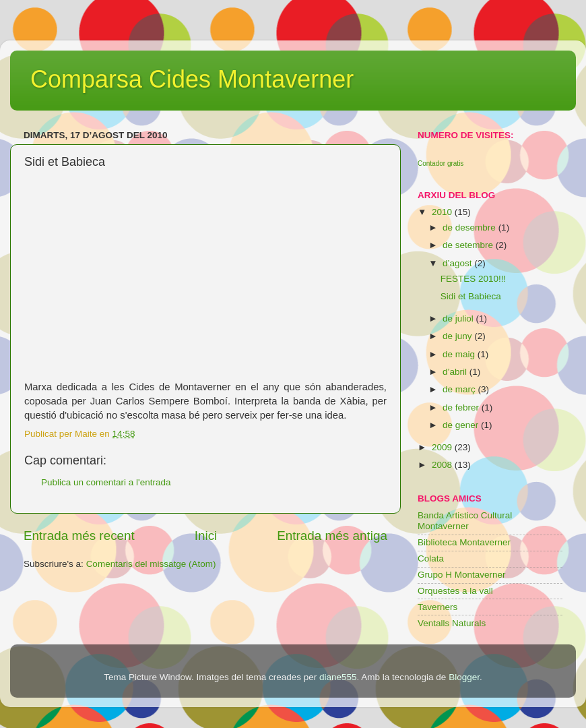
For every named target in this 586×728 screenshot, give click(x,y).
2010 (443, 212)
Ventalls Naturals (452, 623)
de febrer (462, 407)
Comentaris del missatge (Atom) (151, 564)
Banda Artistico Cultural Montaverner (465, 521)
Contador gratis (441, 163)
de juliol (459, 318)
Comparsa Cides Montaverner (192, 79)
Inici (206, 536)
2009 (443, 447)
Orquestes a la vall (455, 591)
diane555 (338, 677)
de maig (460, 354)
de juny (458, 336)
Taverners (437, 607)
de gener (462, 425)
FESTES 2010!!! (474, 279)
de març (460, 389)
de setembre (469, 245)
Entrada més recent (79, 536)
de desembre (470, 227)
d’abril (456, 372)
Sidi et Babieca (471, 296)
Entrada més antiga (332, 536)
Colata (431, 558)
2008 (443, 465)
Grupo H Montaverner (462, 575)
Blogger (464, 677)
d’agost (458, 263)
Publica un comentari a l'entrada (106, 482)
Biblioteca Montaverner (464, 542)
